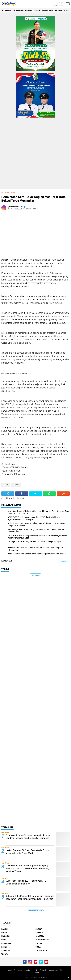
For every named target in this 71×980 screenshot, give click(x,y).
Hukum (4, 933)
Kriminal (40, 933)
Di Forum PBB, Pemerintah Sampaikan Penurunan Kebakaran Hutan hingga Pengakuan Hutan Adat (30, 897)
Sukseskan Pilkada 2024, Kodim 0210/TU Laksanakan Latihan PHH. (26, 882)
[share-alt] (8, 494)
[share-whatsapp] (49, 494)
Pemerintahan (48, 10)
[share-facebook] (22, 494)
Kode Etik (36, 972)
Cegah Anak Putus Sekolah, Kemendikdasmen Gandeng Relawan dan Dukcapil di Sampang (28, 837)
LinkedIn (35, 970)
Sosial (67, 10)
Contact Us (18, 970)
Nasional (29, 10)
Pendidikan (6, 943)
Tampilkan (64, 561)
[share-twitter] (36, 494)
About (10, 970)
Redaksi (43, 970)
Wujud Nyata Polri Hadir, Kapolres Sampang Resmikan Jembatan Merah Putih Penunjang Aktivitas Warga (27, 868)
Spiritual (6, 951)
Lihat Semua (35, 576)
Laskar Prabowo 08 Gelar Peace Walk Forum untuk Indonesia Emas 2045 (27, 852)
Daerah (8, 10)
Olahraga (40, 936)
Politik (37, 10)
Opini (4, 940)
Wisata (4, 954)
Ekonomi (59, 10)
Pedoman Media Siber (56, 970)
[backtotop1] (69, 978)
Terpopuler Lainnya (35, 910)
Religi (4, 947)
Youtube (27, 970)
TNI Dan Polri (18, 10)
